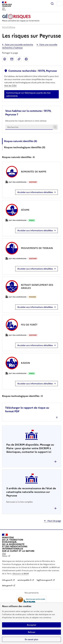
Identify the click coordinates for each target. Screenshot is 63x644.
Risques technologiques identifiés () (25, 147)
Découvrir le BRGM (21, 574)
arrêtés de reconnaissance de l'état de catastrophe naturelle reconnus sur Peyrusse (31, 492)
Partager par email (12, 59)
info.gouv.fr (7, 580)
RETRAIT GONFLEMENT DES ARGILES (37, 286)
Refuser (32, 632)
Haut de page (54, 521)
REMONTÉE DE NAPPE (34, 172)
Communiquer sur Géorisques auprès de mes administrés (28, 94)
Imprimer (26, 59)
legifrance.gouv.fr (45, 580)
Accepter (31, 625)
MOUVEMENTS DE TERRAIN (37, 248)
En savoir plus (31, 639)
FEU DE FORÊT (29, 325)
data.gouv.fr (7, 586)
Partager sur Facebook (5, 59)
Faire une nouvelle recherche (19, 45)
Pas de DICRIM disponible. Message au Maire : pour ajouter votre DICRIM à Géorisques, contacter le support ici (30, 448)
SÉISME (25, 210)
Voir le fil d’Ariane (9, 27)
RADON (25, 363)
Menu (59, 4)
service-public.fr (25, 580)
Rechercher (52, 4)
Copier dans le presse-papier (19, 59)
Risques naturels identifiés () (21, 141)
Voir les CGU (10, 86)
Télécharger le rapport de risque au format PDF (27, 410)
